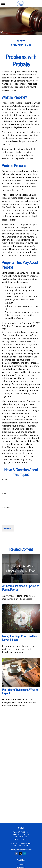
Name (5, 479)
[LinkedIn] (25, 854)
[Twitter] (21, 854)
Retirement (21, 864)
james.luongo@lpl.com (23, 850)
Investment (21, 867)
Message (6, 508)
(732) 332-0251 (23, 837)
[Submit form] (8, 528)
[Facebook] (17, 854)
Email (4, 494)
